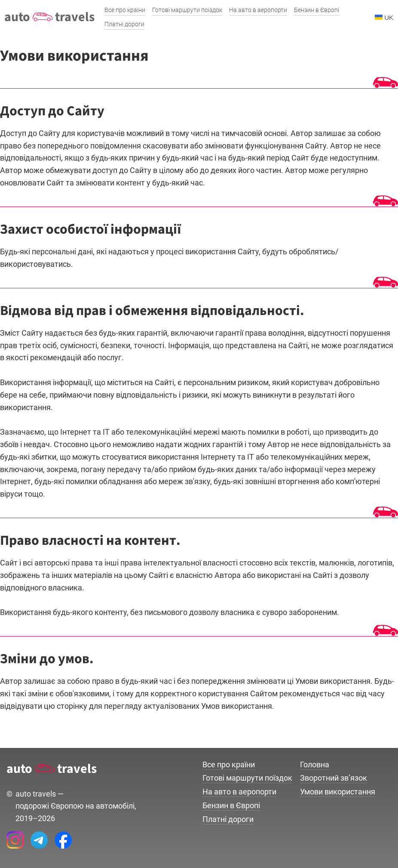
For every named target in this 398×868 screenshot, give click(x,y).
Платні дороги (228, 819)
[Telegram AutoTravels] (39, 840)
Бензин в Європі (231, 805)
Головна (315, 765)
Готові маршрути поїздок (247, 778)
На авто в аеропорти (239, 792)
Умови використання (338, 792)
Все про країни (229, 765)
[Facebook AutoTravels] (63, 840)
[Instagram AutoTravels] (15, 840)
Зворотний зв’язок (334, 778)
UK (384, 17)
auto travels (49, 17)
